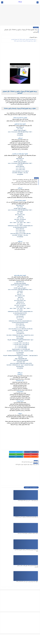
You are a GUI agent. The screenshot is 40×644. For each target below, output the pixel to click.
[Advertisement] (20, 15)
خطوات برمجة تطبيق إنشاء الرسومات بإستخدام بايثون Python (25, 41)
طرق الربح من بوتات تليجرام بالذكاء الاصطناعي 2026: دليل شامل (25, 184)
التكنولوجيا (36, 27)
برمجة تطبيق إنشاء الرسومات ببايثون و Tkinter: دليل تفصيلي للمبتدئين (24, 39)
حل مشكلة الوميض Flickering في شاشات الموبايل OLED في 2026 (24, 183)
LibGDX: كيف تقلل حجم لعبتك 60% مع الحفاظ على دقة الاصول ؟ (25, 180)
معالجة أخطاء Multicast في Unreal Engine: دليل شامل (27, 181)
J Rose (20, 2)
